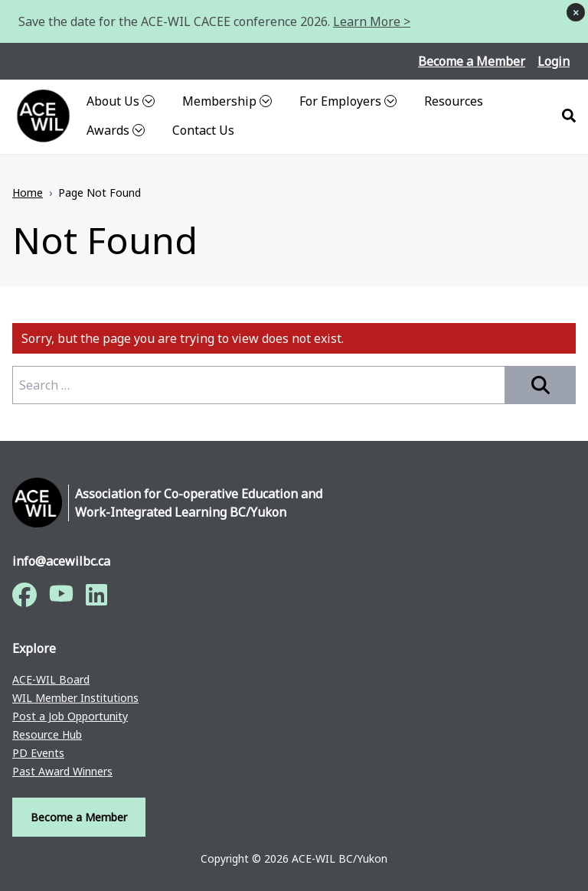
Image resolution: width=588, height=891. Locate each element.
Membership (227, 101)
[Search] (569, 116)
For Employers (348, 101)
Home (28, 193)
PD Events (38, 753)
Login (554, 61)
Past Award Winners (62, 771)
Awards (116, 130)
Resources (454, 101)
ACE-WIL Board (51, 679)
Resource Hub (47, 734)
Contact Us (203, 130)
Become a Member (472, 61)
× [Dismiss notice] (576, 13)
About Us (121, 101)
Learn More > (372, 21)
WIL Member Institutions (75, 698)
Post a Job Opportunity (70, 716)
